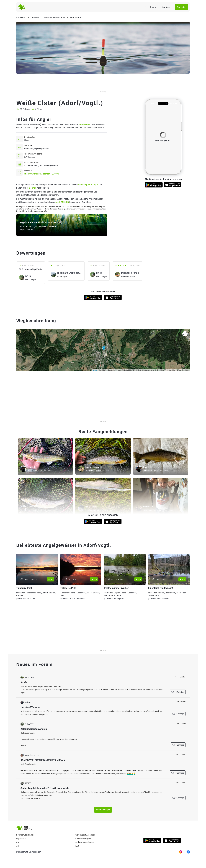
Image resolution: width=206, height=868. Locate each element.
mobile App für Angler (88, 185)
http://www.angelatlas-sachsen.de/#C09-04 (42, 174)
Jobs (18, 846)
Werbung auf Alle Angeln (85, 835)
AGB (18, 842)
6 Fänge (33, 188)
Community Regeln (83, 839)
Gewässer (166, 7)
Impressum (21, 839)
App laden (181, 7)
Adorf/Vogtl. (85, 124)
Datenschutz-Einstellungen (29, 852)
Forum (153, 7)
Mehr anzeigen (103, 810)
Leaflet (95, 370)
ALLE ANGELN (62, 202)
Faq (77, 846)
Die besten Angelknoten (85, 842)
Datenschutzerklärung (25, 835)
